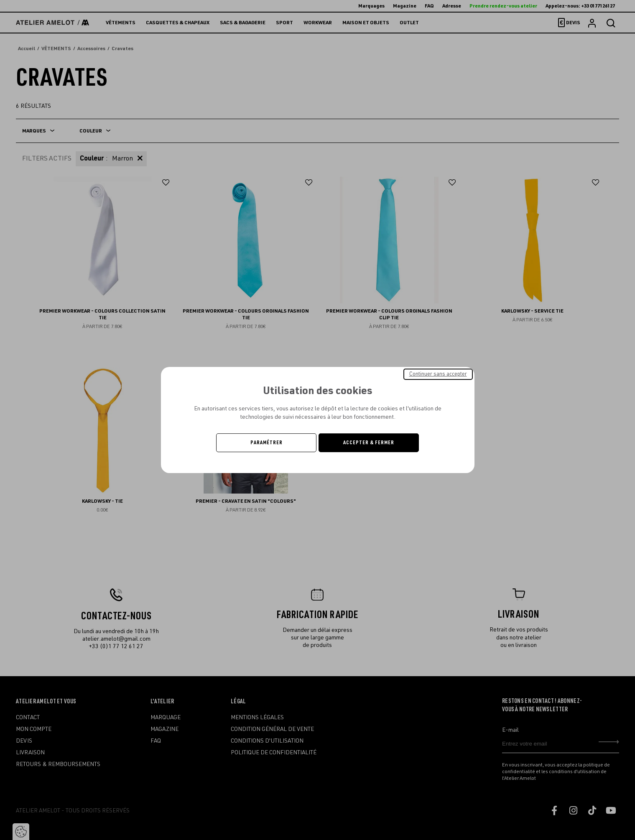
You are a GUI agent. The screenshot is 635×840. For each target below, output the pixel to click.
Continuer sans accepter (438, 374)
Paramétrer (266, 443)
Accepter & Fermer (369, 443)
